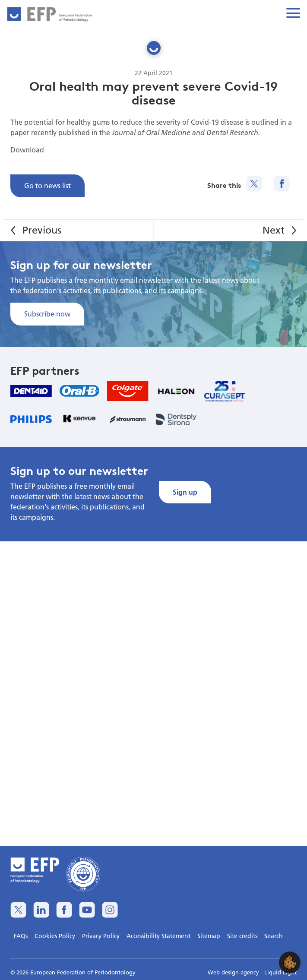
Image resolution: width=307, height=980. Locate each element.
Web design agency (234, 972)
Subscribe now (47, 314)
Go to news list (47, 185)
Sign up (185, 492)
